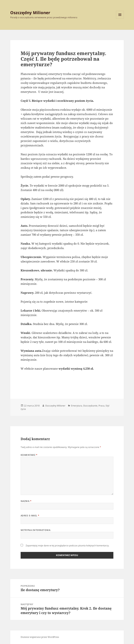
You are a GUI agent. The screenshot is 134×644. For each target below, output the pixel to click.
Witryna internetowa (35, 530)
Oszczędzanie (90, 406)
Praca (101, 406)
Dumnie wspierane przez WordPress (40, 637)
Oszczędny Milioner (30, 12)
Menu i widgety (120, 19)
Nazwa (26, 501)
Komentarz (29, 455)
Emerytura (76, 406)
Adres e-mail (30, 516)
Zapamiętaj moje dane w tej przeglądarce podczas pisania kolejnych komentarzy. (67, 546)
